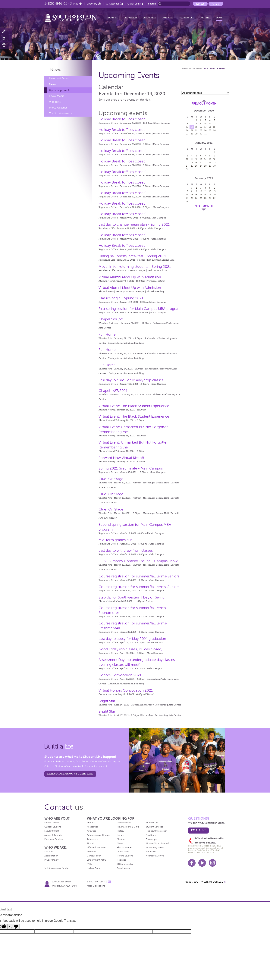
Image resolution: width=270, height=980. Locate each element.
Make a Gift (6, 45)
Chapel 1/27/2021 (113, 391)
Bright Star (107, 701)
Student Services (155, 827)
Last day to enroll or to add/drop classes (131, 380)
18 (210, 127)
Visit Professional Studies (57, 868)
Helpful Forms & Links (128, 827)
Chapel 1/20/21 (111, 319)
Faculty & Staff (52, 831)
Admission (131, 18)
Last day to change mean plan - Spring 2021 (134, 224)
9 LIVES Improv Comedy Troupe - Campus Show (138, 561)
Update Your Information (159, 843)
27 (187, 134)
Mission (121, 839)
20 (187, 130)
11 (210, 124)
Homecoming (124, 823)
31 (205, 134)
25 (210, 130)
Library (120, 835)
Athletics (168, 18)
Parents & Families (54, 839)
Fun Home (107, 334)
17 (205, 127)
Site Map (49, 852)
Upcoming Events (60, 90)
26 (214, 130)
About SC (112, 18)
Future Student (52, 823)
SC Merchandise (125, 864)
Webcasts (55, 102)
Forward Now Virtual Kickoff (121, 458)
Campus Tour (94, 856)
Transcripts (152, 839)
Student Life (187, 18)
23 (201, 130)
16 (201, 127)
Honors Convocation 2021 (120, 675)
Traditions (151, 835)
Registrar (121, 860)
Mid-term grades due (116, 540)
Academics (150, 18)
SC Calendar (112, 4)
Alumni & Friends (53, 835)
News (219, 18)
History (121, 831)
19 (214, 127)
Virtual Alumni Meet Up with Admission (130, 277)
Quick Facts (123, 852)
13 (187, 127)
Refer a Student (125, 856)
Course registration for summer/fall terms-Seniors (139, 576)
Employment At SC (96, 860)
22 (196, 130)
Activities (91, 831)
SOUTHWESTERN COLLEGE (208, 882)
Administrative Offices (98, 835)
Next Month (204, 206)
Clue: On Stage (111, 479)
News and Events (59, 79)
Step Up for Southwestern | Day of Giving (132, 597)
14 (192, 127)
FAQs (89, 864)
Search (152, 4)
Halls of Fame (94, 868)
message (109, 882)
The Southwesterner (61, 113)
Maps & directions (96, 886)
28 (192, 134)
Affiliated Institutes (96, 847)
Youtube (202, 863)
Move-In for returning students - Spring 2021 (135, 267)
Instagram (212, 863)
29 (196, 134)
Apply (200, 4)
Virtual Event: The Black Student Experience (134, 406)
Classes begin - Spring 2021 (121, 298)
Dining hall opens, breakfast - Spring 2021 (132, 256)
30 (201, 134)
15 (196, 127)
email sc (198, 830)
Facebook (192, 863)
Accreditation (51, 856)
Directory (92, 4)
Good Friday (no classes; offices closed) (130, 649)
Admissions (93, 839)
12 (214, 124)
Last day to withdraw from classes (126, 550)
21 (192, 130)
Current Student (53, 827)
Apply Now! (6, 31)
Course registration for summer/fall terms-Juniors (139, 587)
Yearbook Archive (155, 856)
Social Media (57, 96)
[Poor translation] (14, 926)
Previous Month (204, 104)
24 (205, 130)
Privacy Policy (51, 860)
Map (76, 4)
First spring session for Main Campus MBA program (140, 309)
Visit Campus (6, 38)
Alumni (205, 18)
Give (216, 4)
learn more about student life (70, 774)
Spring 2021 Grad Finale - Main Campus (131, 468)
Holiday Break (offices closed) (123, 119)
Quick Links (134, 4)
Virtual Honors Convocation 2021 (126, 690)
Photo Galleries (58, 108)
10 (205, 124)
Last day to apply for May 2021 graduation (132, 639)
